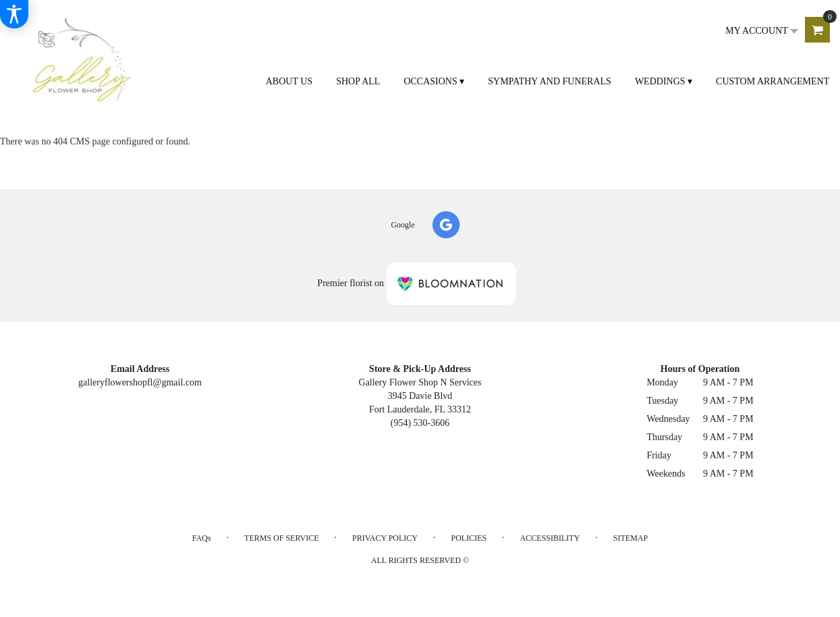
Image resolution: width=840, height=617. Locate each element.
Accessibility (550, 538)
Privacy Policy (385, 538)
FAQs (202, 538)
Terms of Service (281, 538)
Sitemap (631, 538)
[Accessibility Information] (14, 14)
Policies (469, 538)
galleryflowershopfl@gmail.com (140, 382)
